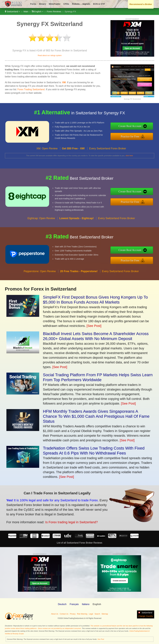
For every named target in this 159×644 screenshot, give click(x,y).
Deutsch (62, 604)
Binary (42, 4)
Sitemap (105, 614)
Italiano (86, 604)
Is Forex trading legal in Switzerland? (70, 522)
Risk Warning (82, 614)
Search (97, 614)
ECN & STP (99, 4)
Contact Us (64, 614)
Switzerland (13, 11)
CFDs (66, 4)
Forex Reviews (54, 11)
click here (129, 156)
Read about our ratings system (50, 55)
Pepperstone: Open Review (40, 272)
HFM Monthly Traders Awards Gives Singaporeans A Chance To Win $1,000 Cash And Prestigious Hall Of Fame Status (96, 416)
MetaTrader (55, 4)
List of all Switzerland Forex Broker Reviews (79, 543)
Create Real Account (131, 126)
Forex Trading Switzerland (31, 89)
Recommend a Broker (141, 4)
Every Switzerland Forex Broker (108, 150)
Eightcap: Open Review (41, 219)
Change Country (146, 616)
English (38, 11)
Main (26, 11)
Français (74, 604)
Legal (91, 614)
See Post (101, 639)
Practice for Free (131, 136)
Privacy (73, 614)
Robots (76, 4)
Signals (86, 4)
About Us (55, 614)
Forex (33, 4)
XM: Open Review (47, 150)
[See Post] (94, 326)
